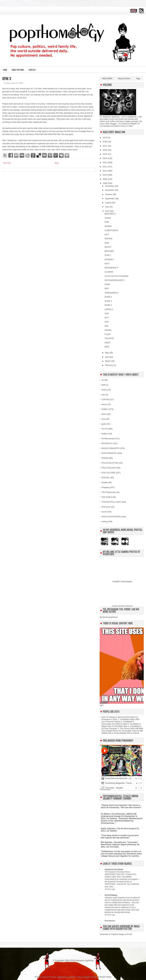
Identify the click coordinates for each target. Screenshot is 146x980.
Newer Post (7, 163)
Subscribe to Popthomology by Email (116, 934)
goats (104, 424)
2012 (105, 167)
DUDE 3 (108, 301)
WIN (106, 326)
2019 (105, 137)
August (108, 203)
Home (5, 70)
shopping (105, 487)
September (110, 198)
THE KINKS (107, 497)
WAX (107, 243)
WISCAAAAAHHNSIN (111, 517)
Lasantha (72, 977)
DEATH (108, 247)
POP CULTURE (108, 473)
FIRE (107, 222)
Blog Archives (124, 79)
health (104, 434)
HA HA (104, 429)
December (110, 186)
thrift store (106, 507)
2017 (105, 146)
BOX (107, 288)
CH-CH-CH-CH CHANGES (116, 276)
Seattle (104, 482)
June (108, 211)
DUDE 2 (108, 305)
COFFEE (105, 399)
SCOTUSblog (111, 895)
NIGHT (108, 343)
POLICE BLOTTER (110, 463)
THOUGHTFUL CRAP (111, 502)
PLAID (107, 334)
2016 (105, 150)
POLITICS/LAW (108, 468)
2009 (105, 179)
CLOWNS (109, 272)
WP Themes (51, 977)
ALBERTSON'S (111, 230)
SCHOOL (106, 478)
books (104, 390)
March (108, 361)
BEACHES (109, 251)
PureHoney (110, 921)
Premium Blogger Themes (87, 977)
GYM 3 (7, 78)
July (107, 207)
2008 (105, 183)
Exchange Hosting (104, 977)
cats (103, 395)
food (103, 419)
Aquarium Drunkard (114, 869)
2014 (105, 158)
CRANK (108, 330)
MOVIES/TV (107, 443)
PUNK (107, 284)
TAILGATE (109, 338)
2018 (105, 142)
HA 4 (107, 234)
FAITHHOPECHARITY (114, 280)
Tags (138, 79)
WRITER (108, 239)
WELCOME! (107, 79)
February (109, 365)
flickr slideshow (127, 606)
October (109, 194)
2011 (105, 171)
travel (104, 512)
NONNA (108, 226)
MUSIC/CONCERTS (110, 448)
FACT (107, 264)
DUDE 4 (108, 297)
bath (103, 385)
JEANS (108, 218)
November (110, 190)
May (107, 353)
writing (104, 521)
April (107, 357)
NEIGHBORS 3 (111, 268)
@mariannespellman (109, 617)
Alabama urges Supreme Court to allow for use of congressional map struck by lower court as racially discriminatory (122, 900)
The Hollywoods (109, 492)
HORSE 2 (109, 309)
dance (104, 404)
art (103, 380)
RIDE (107, 347)
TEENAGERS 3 (111, 293)
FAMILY (105, 409)
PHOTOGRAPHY (109, 453)
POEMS (105, 458)
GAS (107, 322)
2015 (105, 154)
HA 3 (107, 318)
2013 (105, 162)
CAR (107, 313)
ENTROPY (109, 259)
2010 (105, 175)
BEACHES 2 (110, 214)
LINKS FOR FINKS (18, 70)
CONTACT (32, 70)
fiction (104, 414)
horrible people (108, 439)
